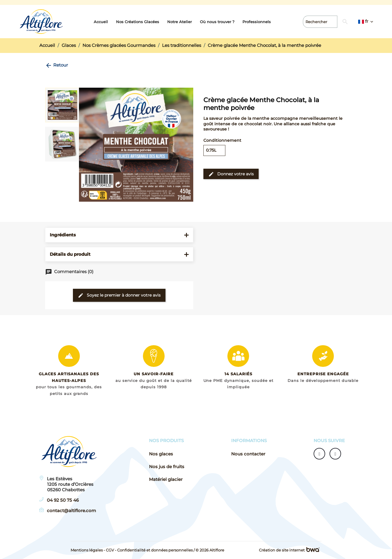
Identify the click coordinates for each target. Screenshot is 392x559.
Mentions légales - (88, 550)
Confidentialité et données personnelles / (156, 550)
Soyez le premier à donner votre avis (119, 295)
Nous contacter (248, 454)
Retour (57, 65)
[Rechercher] (337, 22)
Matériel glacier (166, 479)
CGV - (111, 550)
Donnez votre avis (231, 174)
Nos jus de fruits (167, 467)
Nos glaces (161, 454)
